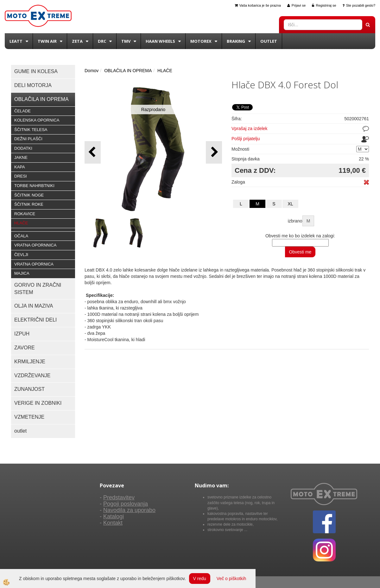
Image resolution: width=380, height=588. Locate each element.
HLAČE (21, 223)
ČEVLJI (21, 255)
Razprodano (153, 109)
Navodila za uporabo (129, 510)
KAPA (20, 167)
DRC (102, 41)
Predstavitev (119, 497)
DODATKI (23, 148)
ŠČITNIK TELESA (31, 130)
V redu (200, 579)
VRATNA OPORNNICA (35, 245)
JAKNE (21, 157)
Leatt (16, 41)
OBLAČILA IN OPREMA (128, 71)
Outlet (269, 41)
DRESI (21, 176)
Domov (92, 71)
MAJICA (22, 273)
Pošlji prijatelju (246, 139)
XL (290, 204)
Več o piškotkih (231, 579)
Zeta (77, 41)
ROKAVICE (25, 214)
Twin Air (47, 41)
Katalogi (114, 516)
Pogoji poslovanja (126, 504)
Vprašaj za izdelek (250, 128)
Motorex (201, 41)
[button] (214, 152)
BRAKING (236, 41)
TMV (126, 41)
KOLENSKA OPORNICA (37, 120)
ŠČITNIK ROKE (29, 204)
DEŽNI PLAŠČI (28, 139)
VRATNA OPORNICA (34, 264)
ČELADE (22, 111)
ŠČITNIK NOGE (29, 195)
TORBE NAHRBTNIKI (34, 186)
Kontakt (113, 523)
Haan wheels (160, 41)
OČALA (21, 236)
